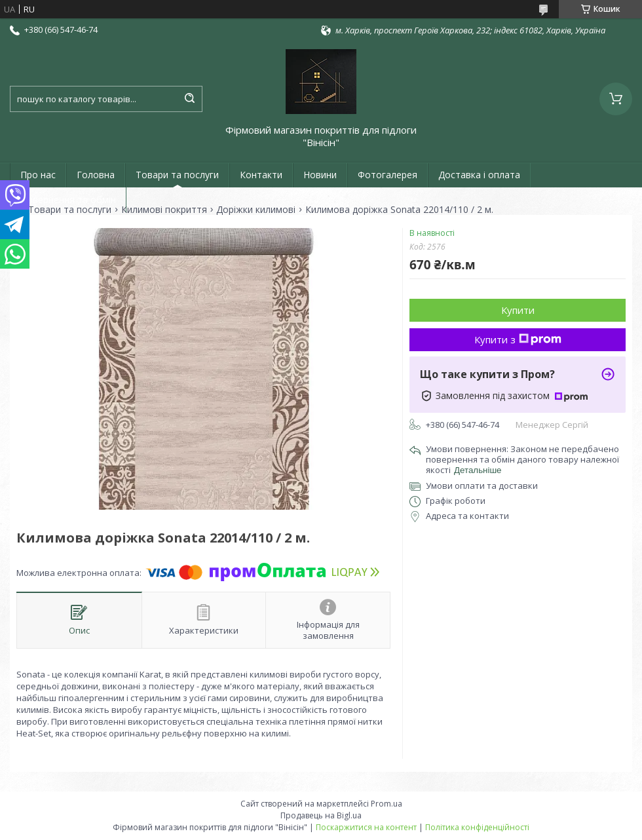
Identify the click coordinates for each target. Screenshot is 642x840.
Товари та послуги (177, 175)
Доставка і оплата (479, 175)
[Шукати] (189, 99)
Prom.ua (387, 804)
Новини (320, 175)
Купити (518, 310)
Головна (96, 175)
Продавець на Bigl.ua (321, 815)
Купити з (518, 339)
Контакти (261, 175)
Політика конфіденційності (477, 827)
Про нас (38, 175)
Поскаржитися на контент (366, 827)
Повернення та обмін (68, 200)
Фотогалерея (387, 175)
